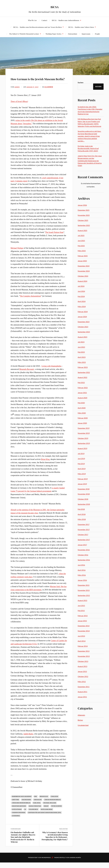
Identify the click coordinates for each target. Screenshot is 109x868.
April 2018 (82, 514)
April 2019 (82, 469)
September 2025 (84, 225)
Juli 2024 (81, 286)
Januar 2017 (82, 545)
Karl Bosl (37, 809)
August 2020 (82, 398)
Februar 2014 (83, 646)
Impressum (86, 34)
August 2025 (82, 230)
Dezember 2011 (84, 687)
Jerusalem (38, 806)
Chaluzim (54, 802)
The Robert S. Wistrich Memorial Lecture (24, 34)
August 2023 (82, 337)
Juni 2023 (81, 347)
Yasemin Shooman (19, 819)
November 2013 (84, 656)
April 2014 (82, 641)
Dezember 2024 (84, 266)
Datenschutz (73, 34)
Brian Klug (45, 465)
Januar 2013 (82, 671)
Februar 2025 (83, 256)
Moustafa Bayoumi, (27, 375)
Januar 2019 (82, 484)
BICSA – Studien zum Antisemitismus (66, 20)
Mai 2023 (81, 352)
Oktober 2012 (83, 676)
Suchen (81, 82)
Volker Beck (33, 815)
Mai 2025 (81, 246)
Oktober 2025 (83, 220)
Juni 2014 (81, 636)
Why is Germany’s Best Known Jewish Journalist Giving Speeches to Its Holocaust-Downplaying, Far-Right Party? (55, 842)
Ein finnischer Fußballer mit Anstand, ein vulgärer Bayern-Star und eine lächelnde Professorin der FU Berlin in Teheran (23, 843)
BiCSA (55, 6)
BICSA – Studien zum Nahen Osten (81, 27)
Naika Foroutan (35, 812)
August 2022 (82, 377)
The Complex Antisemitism (30, 302)
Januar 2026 (82, 205)
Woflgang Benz (47, 815)
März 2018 (82, 519)
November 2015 (84, 590)
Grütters (16, 806)
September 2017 (84, 540)
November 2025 (84, 215)
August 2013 (82, 666)
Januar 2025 (82, 261)
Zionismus (16, 822)
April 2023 (82, 357)
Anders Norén (75, 864)
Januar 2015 (82, 621)
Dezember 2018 (84, 489)
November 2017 (84, 529)
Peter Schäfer (57, 812)
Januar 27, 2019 (34, 93)
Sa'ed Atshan (17, 815)
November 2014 (84, 631)
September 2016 (84, 560)
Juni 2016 (81, 565)
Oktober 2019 (83, 438)
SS (25, 815)
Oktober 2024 (83, 276)
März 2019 (82, 474)
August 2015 (82, 600)
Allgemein (51, 93)
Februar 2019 (83, 479)
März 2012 (82, 682)
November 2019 (84, 433)
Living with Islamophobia (51, 372)
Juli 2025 (81, 235)
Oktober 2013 (83, 661)
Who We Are (32, 20)
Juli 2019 (81, 453)
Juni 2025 (81, 241)
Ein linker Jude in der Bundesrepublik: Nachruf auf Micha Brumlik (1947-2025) (88, 148)
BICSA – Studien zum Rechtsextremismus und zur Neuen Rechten (38, 27)
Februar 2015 (83, 616)
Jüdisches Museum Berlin (21, 809)
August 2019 (82, 448)
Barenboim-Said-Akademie (22, 802)
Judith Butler (28, 740)
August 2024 (82, 281)
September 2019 (84, 443)
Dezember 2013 (84, 651)
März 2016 (82, 575)
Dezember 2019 (84, 428)
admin (17, 93)
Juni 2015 (81, 606)
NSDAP (46, 812)
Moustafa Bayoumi (19, 812)
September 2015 (84, 595)
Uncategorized (83, 725)
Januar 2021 (82, 393)
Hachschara (26, 806)
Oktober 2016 (83, 555)
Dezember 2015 (84, 585)
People (97, 34)
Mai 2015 (81, 611)
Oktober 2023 (83, 327)
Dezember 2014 (84, 626)
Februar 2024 (83, 312)
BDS (36, 802)
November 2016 (84, 550)
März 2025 (82, 251)
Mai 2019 (81, 464)
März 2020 (82, 413)
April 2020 (82, 408)
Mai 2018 (81, 509)
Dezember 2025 (84, 210)
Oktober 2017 (83, 535)
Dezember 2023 (84, 322)
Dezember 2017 (84, 524)
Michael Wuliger (17, 254)
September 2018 (84, 504)
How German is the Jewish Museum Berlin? (39, 81)
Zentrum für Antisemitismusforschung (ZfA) (45, 819)
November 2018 (84, 494)
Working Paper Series (54, 34)
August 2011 (82, 692)
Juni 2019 (81, 458)
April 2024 (82, 301)
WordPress (46, 864)
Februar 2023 (83, 367)
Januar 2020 (82, 423)
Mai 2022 (81, 382)
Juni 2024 (81, 291)
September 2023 (84, 332)
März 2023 (82, 362)
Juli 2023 (81, 342)
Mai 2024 (81, 296)
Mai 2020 (81, 403)
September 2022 (84, 372)
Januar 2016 (82, 580)
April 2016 (82, 570)
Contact (44, 20)
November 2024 (84, 271)
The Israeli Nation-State (54, 238)
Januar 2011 (82, 697)
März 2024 (82, 306)
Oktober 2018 (83, 499)
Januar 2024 (82, 317)
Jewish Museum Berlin (53, 806)
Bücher (80, 720)
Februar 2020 (83, 418)
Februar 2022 (83, 388)
